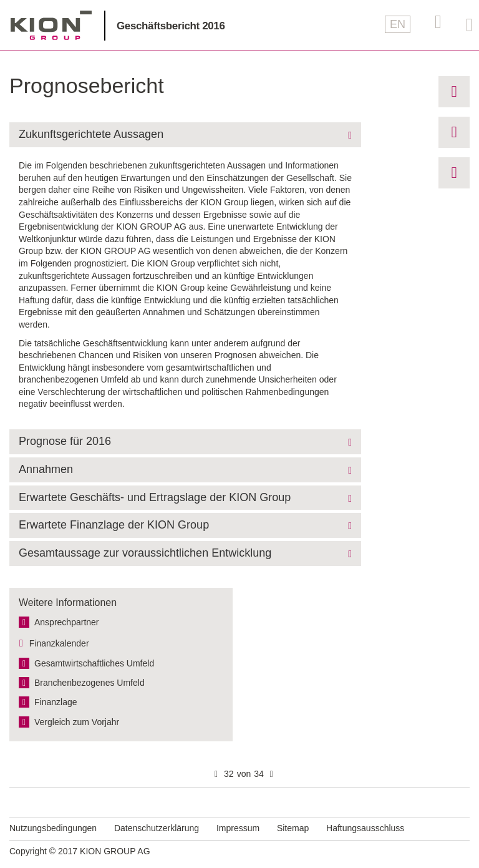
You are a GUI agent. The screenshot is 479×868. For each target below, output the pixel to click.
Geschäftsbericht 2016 (171, 26)
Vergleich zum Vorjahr (77, 722)
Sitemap (293, 828)
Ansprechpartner (67, 622)
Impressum (238, 828)
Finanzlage (56, 702)
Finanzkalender (59, 643)
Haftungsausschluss (365, 828)
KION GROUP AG (51, 25)
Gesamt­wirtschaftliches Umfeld (94, 663)
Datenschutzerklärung (157, 828)
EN (398, 24)
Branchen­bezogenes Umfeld (90, 683)
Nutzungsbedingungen (53, 828)
